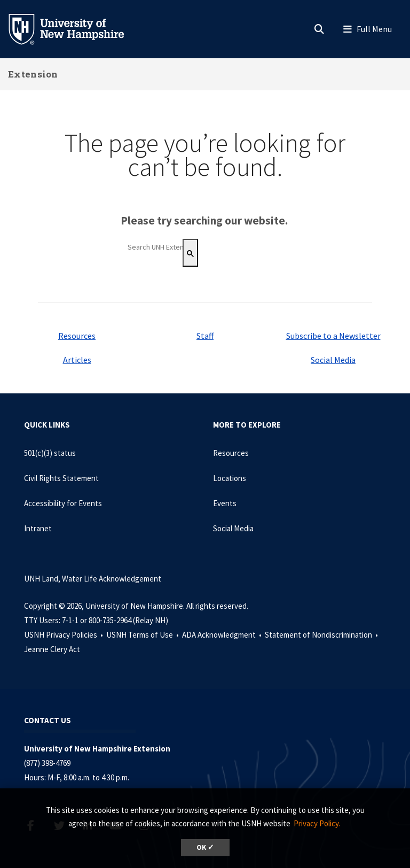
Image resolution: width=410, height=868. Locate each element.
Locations (230, 478)
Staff (205, 336)
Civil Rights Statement (61, 478)
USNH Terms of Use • (143, 635)
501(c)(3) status (50, 453)
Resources (77, 336)
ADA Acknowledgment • (223, 635)
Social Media (333, 360)
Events (225, 503)
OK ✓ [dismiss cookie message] (205, 847)
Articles (77, 360)
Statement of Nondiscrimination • (322, 635)
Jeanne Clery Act (52, 649)
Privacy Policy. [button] (317, 823)
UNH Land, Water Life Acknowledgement (93, 579)
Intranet (38, 528)
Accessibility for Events (63, 503)
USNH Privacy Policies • (64, 635)
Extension (33, 74)
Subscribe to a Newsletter (333, 336)
